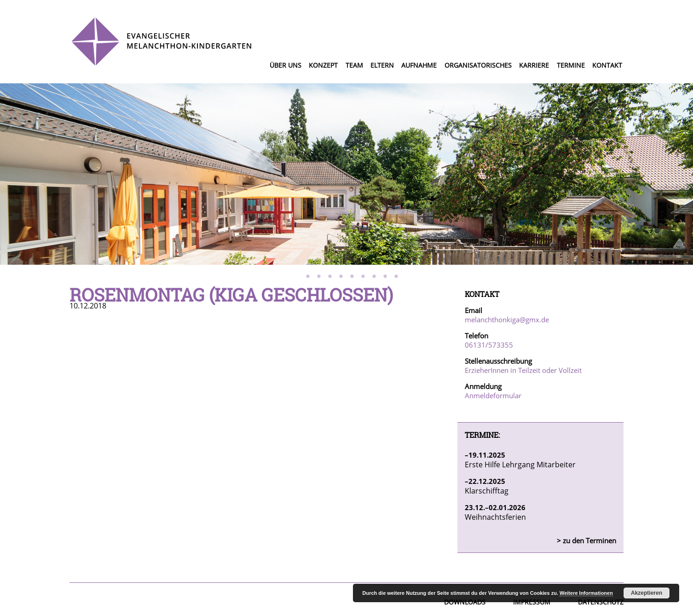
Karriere (534, 65)
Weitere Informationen (586, 593)
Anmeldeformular (493, 395)
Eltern (382, 65)
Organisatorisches (478, 65)
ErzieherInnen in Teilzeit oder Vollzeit (523, 370)
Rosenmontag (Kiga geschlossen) (231, 295)
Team (354, 65)
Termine (571, 65)
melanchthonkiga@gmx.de (507, 320)
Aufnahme (419, 65)
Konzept (323, 65)
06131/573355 (489, 345)
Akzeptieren (647, 593)
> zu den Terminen (586, 540)
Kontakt (607, 65)
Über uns (286, 65)
